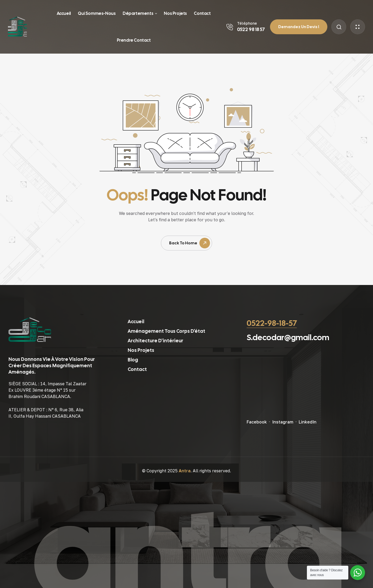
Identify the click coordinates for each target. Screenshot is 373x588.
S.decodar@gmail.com (288, 337)
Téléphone (247, 23)
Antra (185, 471)
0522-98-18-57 (272, 323)
